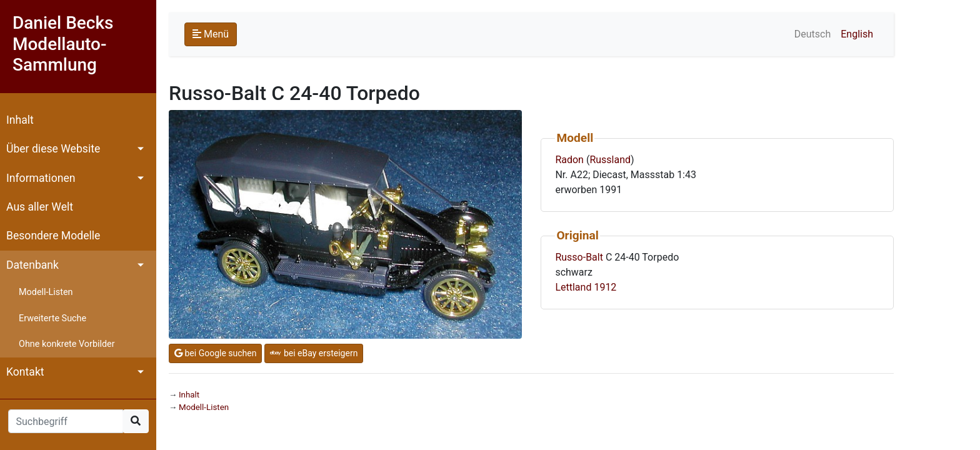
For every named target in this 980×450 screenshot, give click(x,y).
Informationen (41, 178)
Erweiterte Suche (52, 318)
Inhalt (20, 120)
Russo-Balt (579, 257)
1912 (605, 287)
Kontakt (25, 372)
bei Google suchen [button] (215, 353)
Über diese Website (53, 149)
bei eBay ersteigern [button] (314, 353)
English (857, 34)
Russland (610, 160)
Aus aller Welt (40, 207)
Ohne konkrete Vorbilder (67, 344)
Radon (569, 160)
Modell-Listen (46, 292)
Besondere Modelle (53, 236)
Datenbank (32, 265)
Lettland (573, 287)
